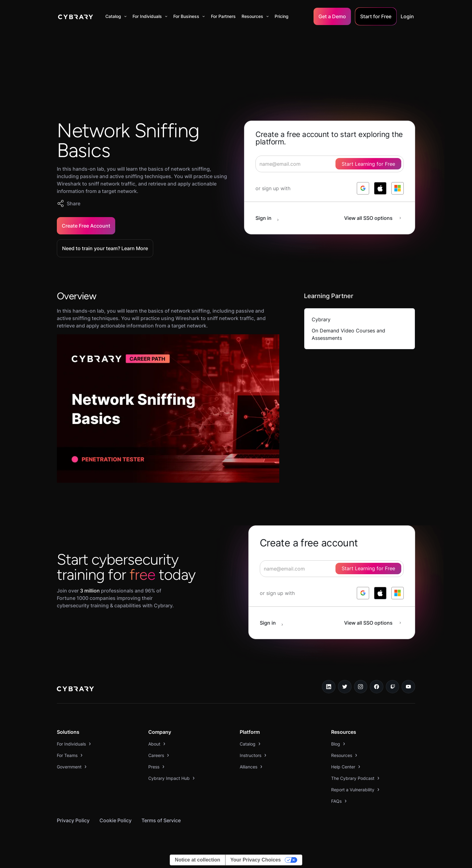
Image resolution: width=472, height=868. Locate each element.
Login (407, 16)
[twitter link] (345, 687)
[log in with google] (363, 188)
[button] (116, 16)
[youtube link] (408, 687)
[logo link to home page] (75, 690)
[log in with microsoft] (398, 188)
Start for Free (376, 16)
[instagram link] (361, 687)
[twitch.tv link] (393, 687)
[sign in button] (270, 218)
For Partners (223, 16)
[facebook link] (377, 687)
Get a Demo (332, 16)
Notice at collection (198, 860)
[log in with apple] (380, 188)
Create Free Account (86, 226)
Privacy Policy (73, 820)
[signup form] (330, 164)
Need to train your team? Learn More (105, 248)
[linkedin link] (329, 687)
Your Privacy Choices (256, 860)
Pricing (282, 16)
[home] (76, 16)
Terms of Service (161, 820)
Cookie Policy (116, 820)
